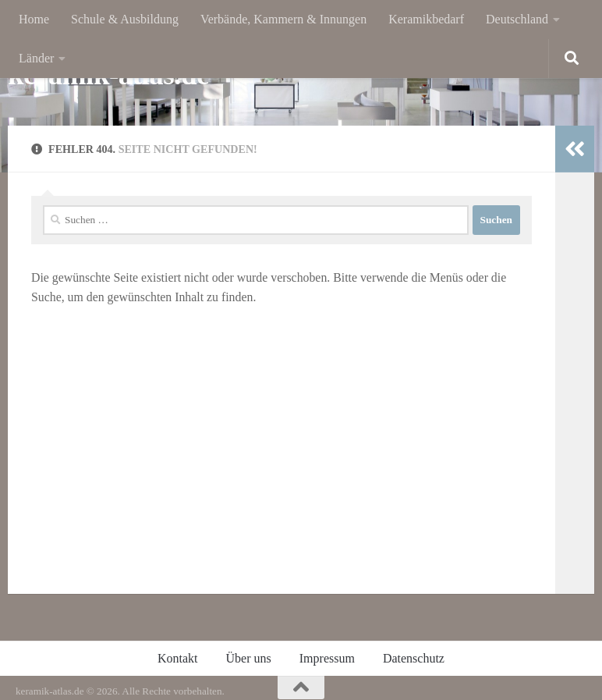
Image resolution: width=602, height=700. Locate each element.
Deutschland (517, 19)
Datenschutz (414, 658)
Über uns (249, 658)
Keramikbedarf (426, 19)
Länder (36, 58)
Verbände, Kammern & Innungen (283, 19)
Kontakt (178, 658)
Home (34, 19)
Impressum (327, 658)
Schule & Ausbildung (125, 19)
